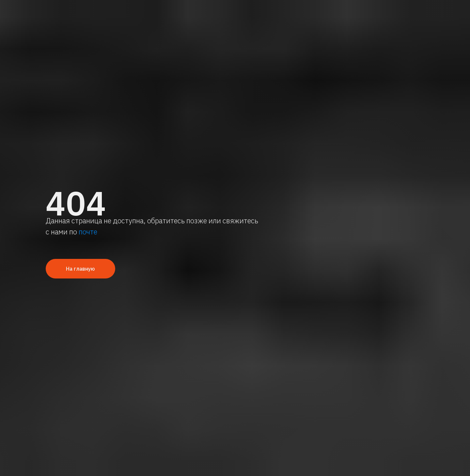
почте (88, 232)
